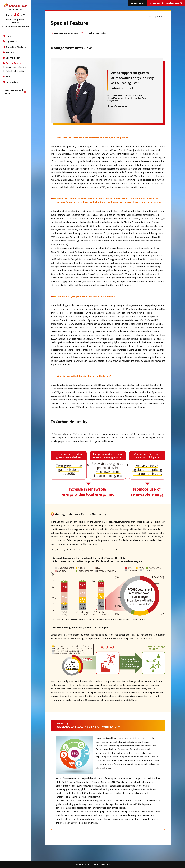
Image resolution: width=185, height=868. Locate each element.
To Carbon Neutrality (15, 71)
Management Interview (16, 67)
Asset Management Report (14, 92)
